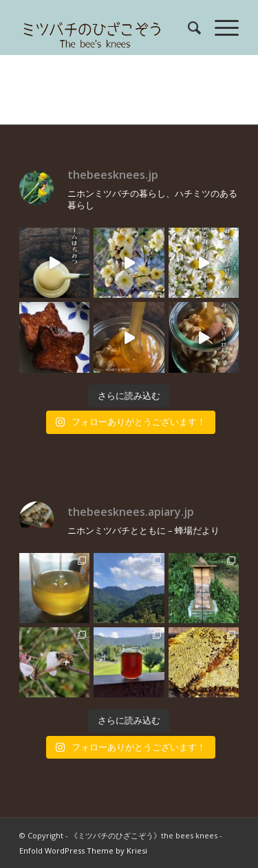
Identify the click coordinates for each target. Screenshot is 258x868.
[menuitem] (187, 28)
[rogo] (107, 28)
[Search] (187, 28)
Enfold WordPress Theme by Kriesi (83, 850)
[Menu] (220, 28)
